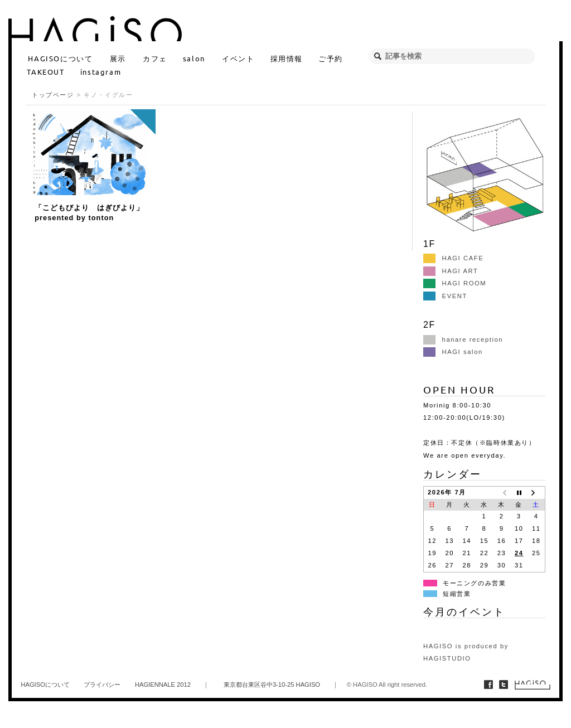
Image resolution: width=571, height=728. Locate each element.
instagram (101, 72)
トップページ (53, 95)
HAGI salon (453, 352)
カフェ (155, 58)
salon (194, 58)
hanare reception (463, 339)
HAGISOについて (60, 58)
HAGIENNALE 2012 (163, 685)
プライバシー (102, 685)
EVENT (445, 296)
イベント (238, 58)
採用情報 (287, 58)
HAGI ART (451, 271)
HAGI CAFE (453, 258)
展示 (118, 58)
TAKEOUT (45, 72)
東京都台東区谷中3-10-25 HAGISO (272, 685)
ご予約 (331, 58)
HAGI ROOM (455, 283)
